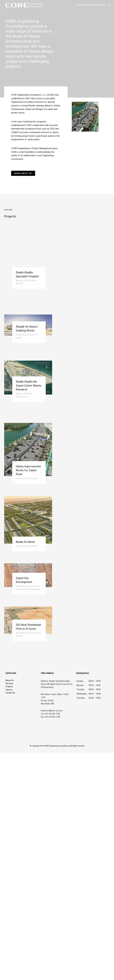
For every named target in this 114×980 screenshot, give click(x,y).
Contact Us (10, 693)
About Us (10, 680)
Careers (9, 690)
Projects (9, 687)
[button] (23, 174)
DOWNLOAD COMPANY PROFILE (90, 5)
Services (9, 684)
